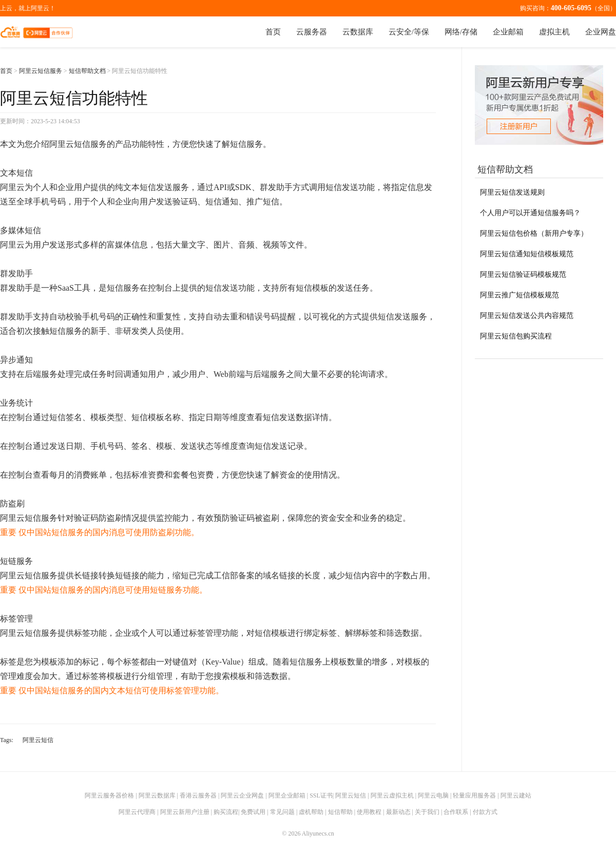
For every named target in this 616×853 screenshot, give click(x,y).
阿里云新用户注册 (185, 812)
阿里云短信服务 (41, 71)
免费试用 (253, 812)
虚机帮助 (311, 812)
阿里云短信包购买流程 (516, 336)
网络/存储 (461, 32)
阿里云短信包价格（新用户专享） (534, 233)
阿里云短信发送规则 (512, 192)
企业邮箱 (508, 32)
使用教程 (369, 812)
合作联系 (456, 812)
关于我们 (427, 812)
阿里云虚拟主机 (392, 795)
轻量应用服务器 (474, 795)
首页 (273, 32)
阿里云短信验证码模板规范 (523, 274)
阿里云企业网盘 (242, 795)
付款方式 (485, 812)
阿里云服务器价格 (109, 795)
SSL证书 (321, 795)
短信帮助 (340, 812)
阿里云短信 (38, 740)
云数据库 (358, 32)
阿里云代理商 (137, 812)
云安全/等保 (409, 32)
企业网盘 (601, 32)
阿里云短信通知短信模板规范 (527, 254)
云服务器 (312, 32)
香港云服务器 (198, 795)
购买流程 (226, 812)
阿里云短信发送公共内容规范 (527, 316)
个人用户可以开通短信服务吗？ (530, 213)
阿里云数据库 (157, 795)
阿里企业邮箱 (287, 795)
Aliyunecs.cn (318, 833)
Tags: (7, 740)
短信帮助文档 (87, 71)
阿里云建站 (516, 795)
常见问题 (282, 812)
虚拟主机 (554, 32)
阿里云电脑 (433, 795)
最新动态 (398, 812)
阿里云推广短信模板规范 (519, 295)
